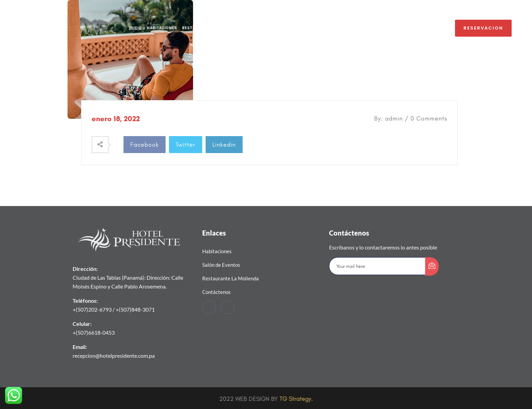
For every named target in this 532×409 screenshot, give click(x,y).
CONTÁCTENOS (363, 28)
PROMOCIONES (328, 28)
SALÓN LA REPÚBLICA (250, 28)
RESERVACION (483, 28)
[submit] (432, 266)
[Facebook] (209, 307)
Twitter (186, 145)
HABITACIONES (162, 28)
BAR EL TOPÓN (292, 28)
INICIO (135, 28)
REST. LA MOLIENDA (203, 28)
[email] (377, 266)
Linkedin (224, 145)
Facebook (145, 145)
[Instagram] (228, 307)
